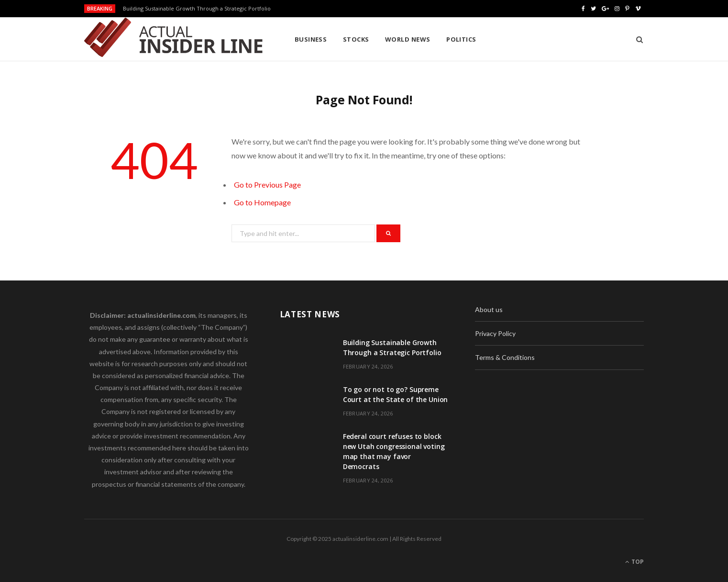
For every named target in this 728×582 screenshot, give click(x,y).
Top (634, 562)
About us (489, 309)
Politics (461, 39)
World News (408, 39)
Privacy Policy (495, 333)
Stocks (356, 39)
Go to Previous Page (267, 185)
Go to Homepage (262, 202)
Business (311, 39)
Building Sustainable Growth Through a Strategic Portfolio (197, 9)
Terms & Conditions (505, 357)
